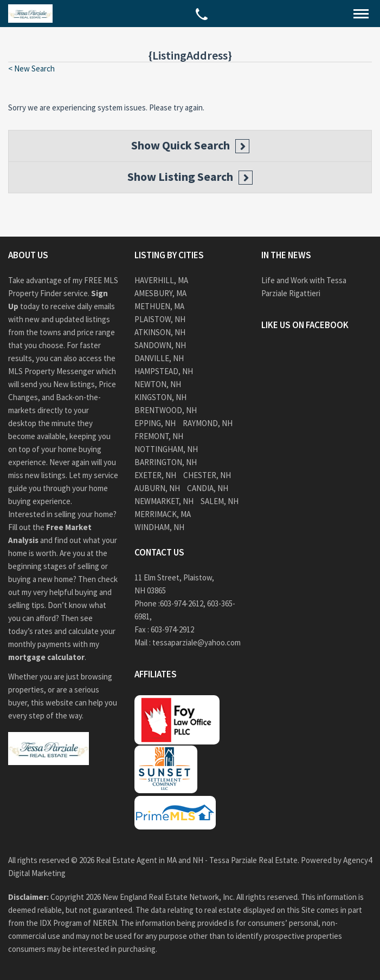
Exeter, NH (155, 475)
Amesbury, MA (160, 293)
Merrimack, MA (163, 514)
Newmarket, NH (164, 501)
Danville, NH (159, 358)
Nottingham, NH (166, 449)
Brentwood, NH (166, 410)
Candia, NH (208, 488)
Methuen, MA (159, 306)
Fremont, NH (159, 436)
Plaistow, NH (160, 319)
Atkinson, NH (160, 332)
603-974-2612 (182, 603)
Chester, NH (207, 475)
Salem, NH (220, 501)
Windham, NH (159, 527)
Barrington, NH (166, 462)
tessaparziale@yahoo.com (197, 642)
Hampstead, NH (164, 371)
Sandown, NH (160, 345)
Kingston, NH (160, 397)
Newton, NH (158, 384)
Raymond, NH (208, 423)
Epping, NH (155, 423)
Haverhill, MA (161, 280)
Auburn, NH (157, 488)
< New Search (31, 68)
